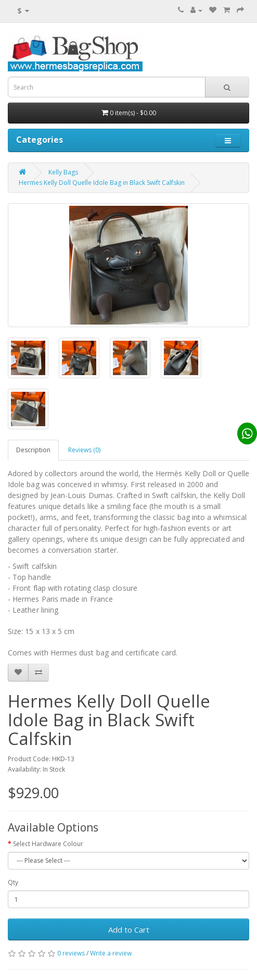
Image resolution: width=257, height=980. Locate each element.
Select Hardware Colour (48, 844)
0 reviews (71, 953)
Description (33, 450)
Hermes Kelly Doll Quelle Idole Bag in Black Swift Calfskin (102, 183)
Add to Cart (129, 929)
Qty (13, 882)
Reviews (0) (84, 450)
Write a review (111, 953)
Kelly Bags (63, 172)
